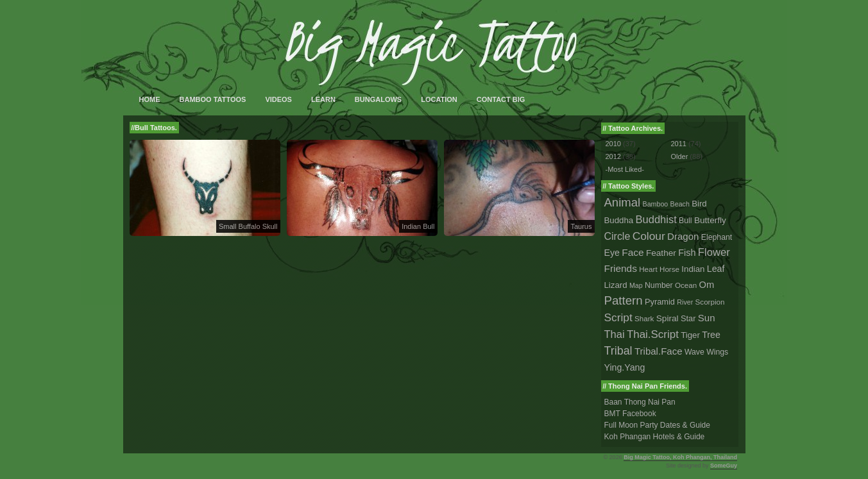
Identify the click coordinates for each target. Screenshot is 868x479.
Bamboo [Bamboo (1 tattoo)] (656, 204)
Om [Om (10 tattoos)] (707, 285)
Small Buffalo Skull (248, 226)
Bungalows (378, 99)
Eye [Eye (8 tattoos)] (612, 253)
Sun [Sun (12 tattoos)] (707, 318)
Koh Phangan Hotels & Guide (655, 437)
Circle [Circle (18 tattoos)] (617, 236)
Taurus (581, 226)
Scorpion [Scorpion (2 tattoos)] (710, 302)
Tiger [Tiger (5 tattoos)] (690, 335)
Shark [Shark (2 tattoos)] (644, 318)
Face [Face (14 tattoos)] (633, 252)
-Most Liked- (625, 169)
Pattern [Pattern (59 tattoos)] (624, 300)
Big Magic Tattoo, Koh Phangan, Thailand (680, 457)
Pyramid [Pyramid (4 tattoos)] (660, 302)
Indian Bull (418, 226)
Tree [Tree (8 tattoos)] (711, 335)
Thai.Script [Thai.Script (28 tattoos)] (653, 334)
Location (439, 99)
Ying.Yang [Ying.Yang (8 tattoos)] (625, 367)
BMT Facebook (630, 414)
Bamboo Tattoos (213, 99)
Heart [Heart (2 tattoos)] (648, 269)
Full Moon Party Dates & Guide (657, 425)
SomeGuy (724, 466)
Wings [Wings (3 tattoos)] (717, 352)
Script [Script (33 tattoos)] (618, 317)
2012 (613, 156)
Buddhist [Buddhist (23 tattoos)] (656, 219)
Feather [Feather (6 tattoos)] (661, 253)
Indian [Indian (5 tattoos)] (693, 269)
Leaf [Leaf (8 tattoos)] (716, 269)
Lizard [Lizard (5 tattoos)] (616, 285)
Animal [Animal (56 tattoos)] (623, 202)
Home (150, 99)
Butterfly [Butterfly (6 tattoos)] (710, 220)
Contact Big (501, 99)
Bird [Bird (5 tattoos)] (699, 204)
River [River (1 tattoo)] (685, 302)
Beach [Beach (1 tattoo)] (680, 204)
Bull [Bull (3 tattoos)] (685, 221)
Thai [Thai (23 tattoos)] (615, 334)
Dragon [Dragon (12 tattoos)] (683, 236)
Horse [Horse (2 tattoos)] (669, 269)
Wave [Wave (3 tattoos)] (694, 352)
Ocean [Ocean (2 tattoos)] (686, 285)
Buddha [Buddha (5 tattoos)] (619, 220)
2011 (678, 144)
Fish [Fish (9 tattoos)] (687, 253)
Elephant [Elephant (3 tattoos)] (717, 237)
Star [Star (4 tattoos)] (688, 318)
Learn (323, 99)
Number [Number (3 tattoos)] (659, 285)
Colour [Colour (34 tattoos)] (649, 236)
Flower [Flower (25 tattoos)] (714, 252)
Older (679, 156)
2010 (613, 144)
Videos (278, 99)
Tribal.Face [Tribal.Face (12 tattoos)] (659, 351)
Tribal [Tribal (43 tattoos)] (618, 351)
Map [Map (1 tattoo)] (636, 285)
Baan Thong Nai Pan (640, 402)
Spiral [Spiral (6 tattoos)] (668, 318)
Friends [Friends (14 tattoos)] (621, 268)
